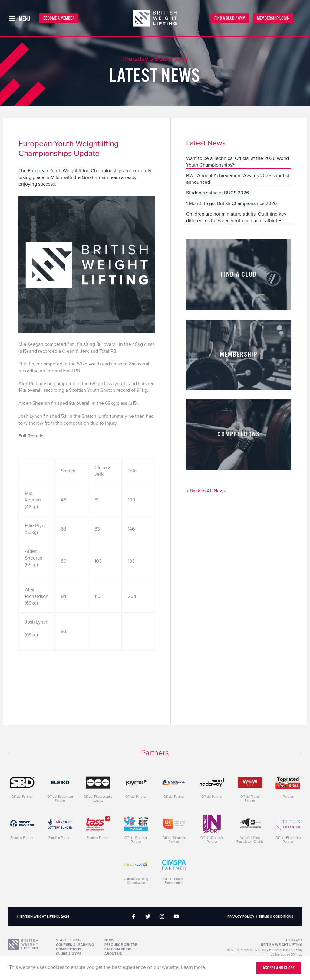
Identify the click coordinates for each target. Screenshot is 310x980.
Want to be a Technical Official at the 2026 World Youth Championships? (237, 162)
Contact (294, 940)
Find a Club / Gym (230, 18)
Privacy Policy (241, 917)
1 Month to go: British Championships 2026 (231, 203)
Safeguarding (118, 949)
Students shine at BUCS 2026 (218, 193)
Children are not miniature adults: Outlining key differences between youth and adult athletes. (236, 217)
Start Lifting (68, 940)
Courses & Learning (75, 945)
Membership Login (273, 18)
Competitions (69, 949)
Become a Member (59, 18)
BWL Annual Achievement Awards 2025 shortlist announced (238, 179)
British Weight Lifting (282, 945)
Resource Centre (121, 945)
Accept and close (279, 968)
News (109, 940)
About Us (113, 954)
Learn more (193, 967)
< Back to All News (206, 491)
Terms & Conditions (276, 917)
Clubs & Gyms (69, 954)
